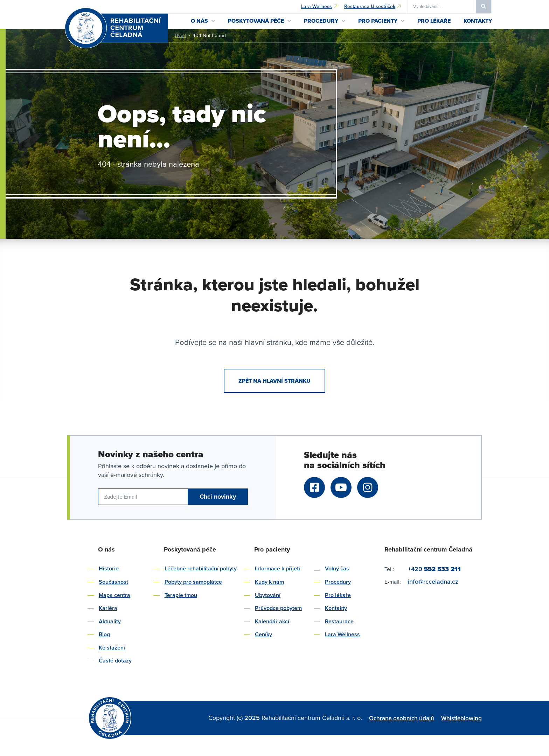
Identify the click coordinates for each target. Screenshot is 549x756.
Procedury (338, 582)
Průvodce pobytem (278, 608)
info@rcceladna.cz (433, 581)
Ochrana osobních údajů (402, 718)
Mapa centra (114, 595)
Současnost (113, 582)
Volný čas (337, 568)
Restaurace (339, 621)
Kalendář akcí (272, 621)
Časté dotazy (115, 661)
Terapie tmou (181, 595)
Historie (109, 568)
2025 (253, 718)
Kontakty (336, 608)
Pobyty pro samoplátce (193, 582)
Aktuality (110, 621)
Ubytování (268, 595)
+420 (434, 569)
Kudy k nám (269, 582)
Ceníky (263, 634)
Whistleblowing (461, 718)
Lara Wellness (342, 634)
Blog (104, 634)
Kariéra (108, 608)
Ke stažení (112, 648)
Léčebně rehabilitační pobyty (201, 568)
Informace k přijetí (277, 568)
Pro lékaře (338, 595)
